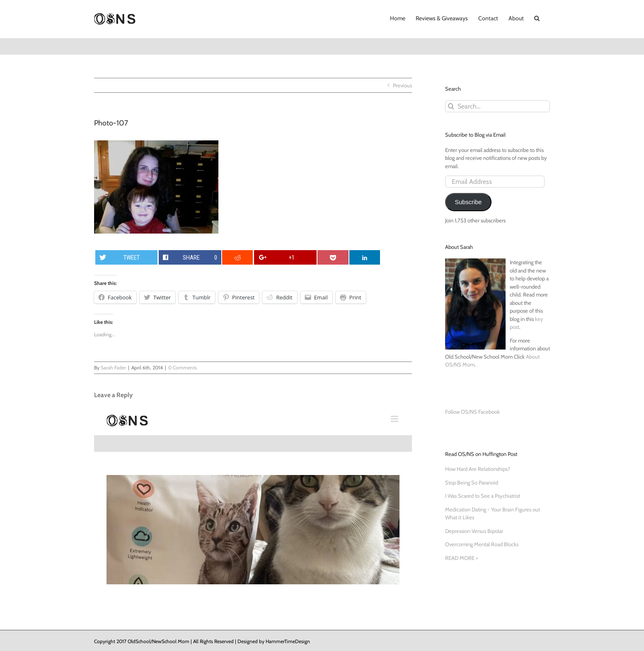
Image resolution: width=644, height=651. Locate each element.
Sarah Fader (113, 368)
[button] (537, 17)
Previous (402, 85)
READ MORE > (461, 558)
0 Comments (183, 368)
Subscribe (468, 202)
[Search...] (498, 106)
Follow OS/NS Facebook (472, 412)
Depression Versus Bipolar (474, 531)
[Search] (451, 106)
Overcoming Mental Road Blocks (482, 544)
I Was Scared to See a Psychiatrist (483, 496)
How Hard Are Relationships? (478, 469)
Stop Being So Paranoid (472, 482)
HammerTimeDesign (288, 641)
